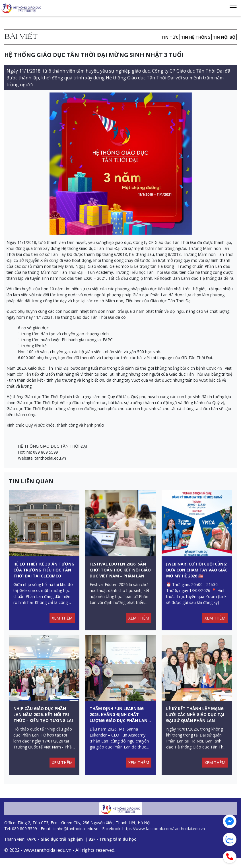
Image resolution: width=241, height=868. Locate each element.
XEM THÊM (62, 623)
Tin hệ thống (196, 37)
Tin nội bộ (224, 37)
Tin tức (170, 37)
